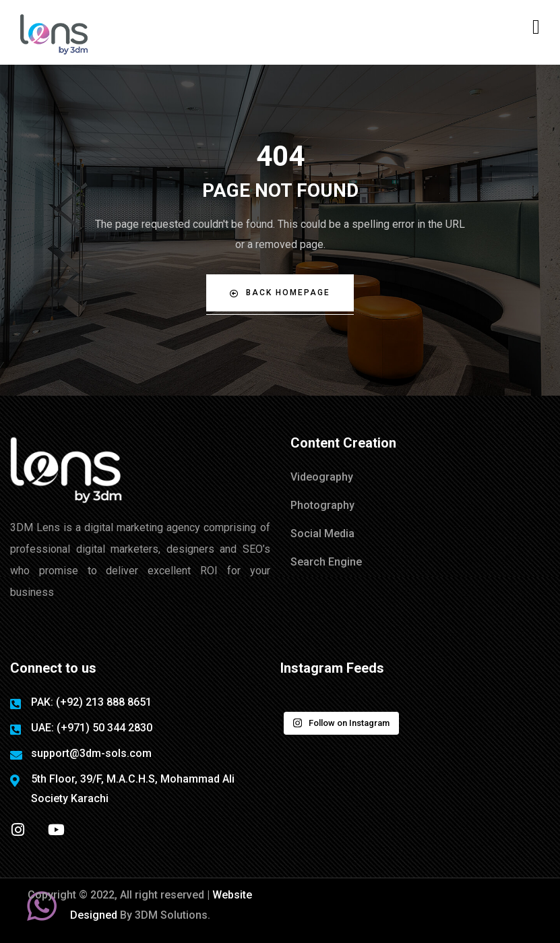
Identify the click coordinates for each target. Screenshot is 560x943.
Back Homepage (280, 293)
